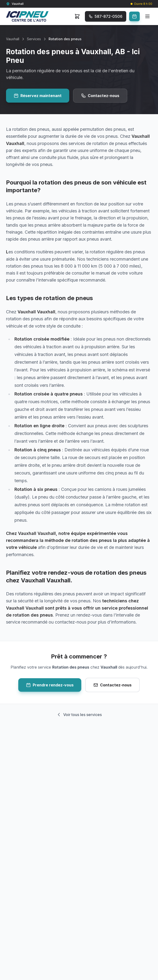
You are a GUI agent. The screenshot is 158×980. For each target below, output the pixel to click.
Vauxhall (13, 39)
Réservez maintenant (38, 96)
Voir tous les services (79, 715)
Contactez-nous (100, 96)
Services (34, 39)
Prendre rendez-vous (50, 685)
